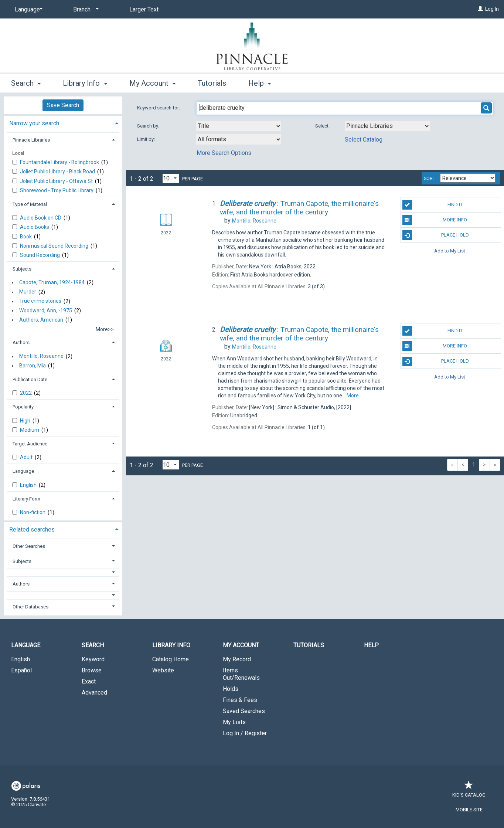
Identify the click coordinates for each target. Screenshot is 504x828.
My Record (237, 659)
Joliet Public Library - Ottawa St (57, 181)
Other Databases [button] (30, 607)
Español (21, 670)
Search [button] (26, 83)
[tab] (63, 123)
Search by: (149, 126)
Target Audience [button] (30, 444)
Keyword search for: (159, 108)
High (26, 421)
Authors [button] (21, 342)
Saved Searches (244, 711)
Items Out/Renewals (241, 674)
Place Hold (436, 235)
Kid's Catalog (469, 791)
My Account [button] (152, 83)
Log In (492, 9)
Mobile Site (469, 810)
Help (371, 645)
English (29, 485)
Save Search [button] (63, 105)
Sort (430, 179)
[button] (63, 572)
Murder (28, 292)
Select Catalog (364, 140)
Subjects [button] (22, 269)
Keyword (93, 659)
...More (351, 396)
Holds (231, 689)
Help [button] (260, 83)
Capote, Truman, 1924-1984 (52, 282)
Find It (433, 205)
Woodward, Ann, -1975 (46, 310)
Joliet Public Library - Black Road (58, 172)
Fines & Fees (240, 700)
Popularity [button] (23, 407)
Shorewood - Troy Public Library (57, 190)
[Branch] (85, 10)
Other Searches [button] (29, 546)
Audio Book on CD (41, 218)
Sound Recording (40, 255)
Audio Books (35, 227)
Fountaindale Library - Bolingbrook (60, 162)
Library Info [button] (85, 83)
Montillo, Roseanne (41, 356)
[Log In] (480, 9)
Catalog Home (171, 659)
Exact (89, 681)
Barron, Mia (33, 366)
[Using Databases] (387, 126)
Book (26, 237)
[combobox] (239, 126)
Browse (92, 670)
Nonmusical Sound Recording (55, 246)
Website (163, 670)
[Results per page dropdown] (171, 178)
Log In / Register (245, 733)
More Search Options (224, 153)
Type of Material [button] (30, 204)
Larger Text (144, 9)
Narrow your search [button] (34, 123)
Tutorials (212, 83)
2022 (26, 393)
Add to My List (450, 250)
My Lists (234, 722)
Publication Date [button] (30, 379)
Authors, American (41, 320)
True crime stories (40, 301)
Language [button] (23, 471)
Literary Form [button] (26, 499)
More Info (435, 220)
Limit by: (147, 139)
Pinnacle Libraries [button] (31, 140)
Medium (30, 430)
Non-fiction (33, 512)
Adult (27, 457)
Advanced (94, 693)
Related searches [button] (32, 530)
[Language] (27, 10)
